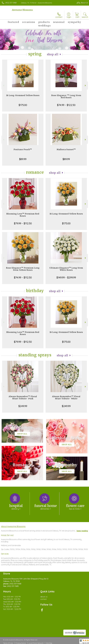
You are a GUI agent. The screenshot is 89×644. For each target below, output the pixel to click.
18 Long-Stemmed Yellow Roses (23, 95)
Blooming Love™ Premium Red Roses (23, 215)
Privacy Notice (21, 643)
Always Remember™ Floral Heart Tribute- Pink (23, 398)
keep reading (82, 531)
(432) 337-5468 (11, 3)
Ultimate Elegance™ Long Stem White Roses (66, 269)
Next (86, 85)
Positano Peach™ (23, 149)
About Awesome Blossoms (13, 526)
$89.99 (23, 159)
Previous (3, 85)
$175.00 (23, 105)
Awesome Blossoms (22, 10)
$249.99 (23, 406)
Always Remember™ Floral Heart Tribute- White (66, 398)
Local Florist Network (36, 643)
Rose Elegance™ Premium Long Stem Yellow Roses (23, 269)
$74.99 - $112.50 (23, 277)
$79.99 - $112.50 (23, 223)
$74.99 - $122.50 (66, 105)
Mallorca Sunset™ (66, 149)
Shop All (53, 54)
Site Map (49, 643)
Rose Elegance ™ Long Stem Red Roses (66, 96)
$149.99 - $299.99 (66, 277)
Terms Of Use (8, 643)
